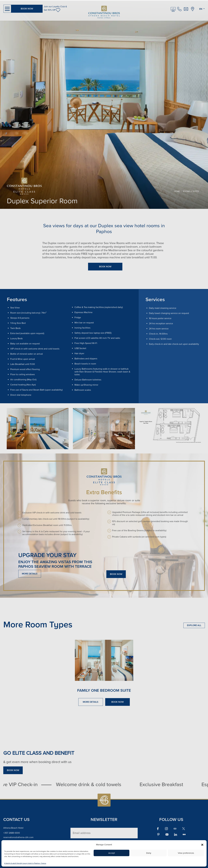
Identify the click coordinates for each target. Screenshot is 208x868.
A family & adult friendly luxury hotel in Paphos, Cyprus (25, 863)
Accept (112, 853)
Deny (149, 853)
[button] (202, 845)
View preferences (186, 853)
